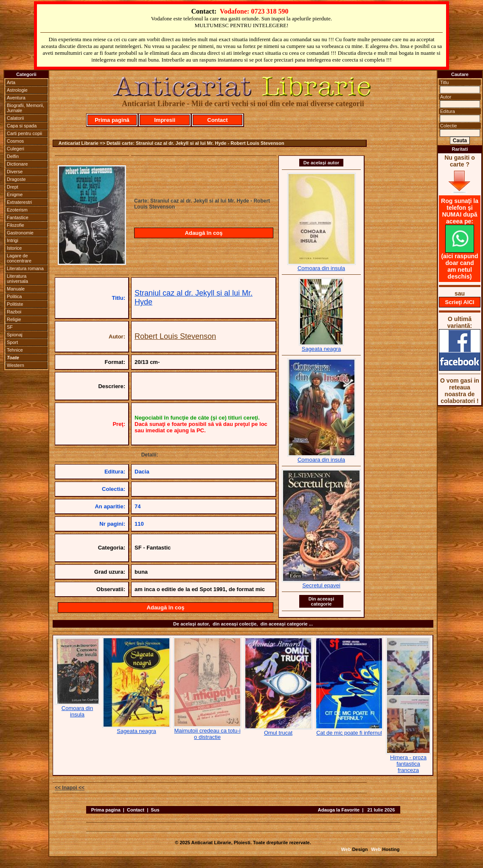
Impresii (165, 120)
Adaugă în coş (204, 233)
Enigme (15, 194)
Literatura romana (25, 268)
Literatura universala (17, 279)
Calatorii (15, 118)
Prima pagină (112, 120)
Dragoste (16, 179)
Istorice (14, 248)
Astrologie (17, 90)
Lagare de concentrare (19, 258)
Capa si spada (22, 126)
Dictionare (17, 164)
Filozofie (15, 225)
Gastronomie (20, 233)
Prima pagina (106, 810)
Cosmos (15, 141)
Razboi (14, 312)
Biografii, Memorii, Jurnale (25, 108)
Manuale (16, 289)
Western (15, 365)
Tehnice (15, 350)
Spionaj (15, 335)
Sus (155, 810)
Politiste (15, 304)
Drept (13, 187)
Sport (12, 342)
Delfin (13, 156)
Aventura (16, 98)
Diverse (15, 172)
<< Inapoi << (70, 788)
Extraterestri (19, 202)
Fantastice (18, 217)
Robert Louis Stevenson (175, 336)
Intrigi (13, 240)
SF (10, 327)
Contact (217, 120)
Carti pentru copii (24, 133)
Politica (14, 296)
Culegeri (15, 149)
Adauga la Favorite (339, 810)
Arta (11, 82)
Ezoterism (17, 210)
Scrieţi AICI (460, 302)
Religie (14, 319)
